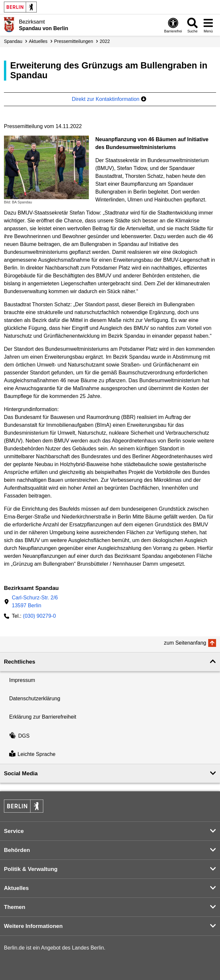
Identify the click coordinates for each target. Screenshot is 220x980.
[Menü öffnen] (208, 25)
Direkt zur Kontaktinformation (109, 99)
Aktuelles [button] (16, 888)
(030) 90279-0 (40, 616)
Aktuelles (38, 41)
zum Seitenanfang (185, 643)
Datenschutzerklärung (35, 698)
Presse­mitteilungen (74, 41)
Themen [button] (15, 907)
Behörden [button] (17, 850)
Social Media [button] (21, 773)
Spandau (13, 41)
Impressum (22, 680)
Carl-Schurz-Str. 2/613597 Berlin (35, 602)
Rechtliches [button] (20, 662)
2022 (105, 41)
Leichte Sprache (32, 754)
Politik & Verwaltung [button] (31, 869)
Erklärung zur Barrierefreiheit (43, 717)
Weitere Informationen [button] (33, 926)
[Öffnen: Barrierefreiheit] (173, 25)
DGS (19, 736)
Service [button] (14, 831)
